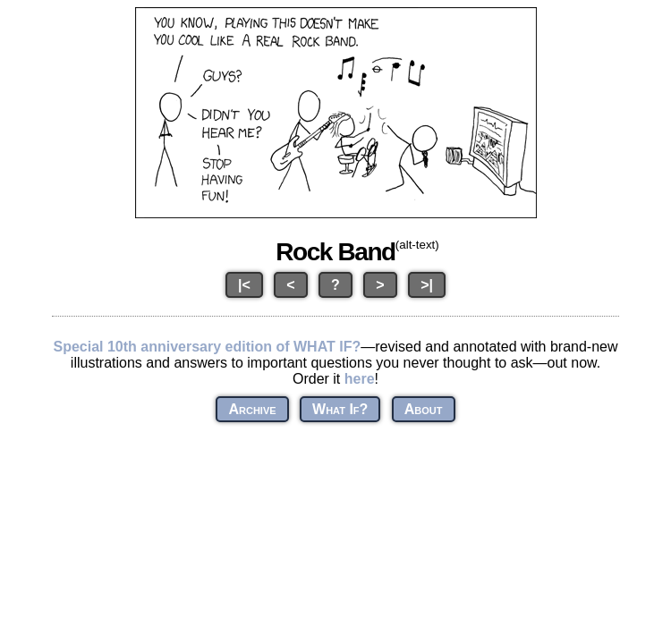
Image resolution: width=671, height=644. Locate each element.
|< (244, 285)
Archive (252, 409)
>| (427, 285)
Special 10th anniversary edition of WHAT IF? (207, 347)
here (360, 379)
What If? (340, 409)
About (424, 409)
